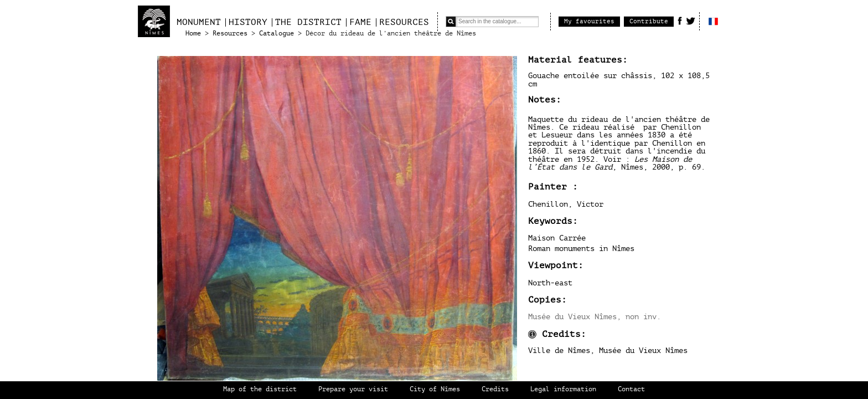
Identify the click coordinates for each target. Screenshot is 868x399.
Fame (360, 22)
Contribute (649, 21)
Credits (495, 389)
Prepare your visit (353, 389)
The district (308, 22)
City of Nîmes (435, 389)
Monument (199, 22)
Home (193, 34)
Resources (404, 22)
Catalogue (277, 34)
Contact (631, 389)
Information (532, 334)
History (248, 22)
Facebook (680, 21)
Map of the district (260, 389)
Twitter (691, 21)
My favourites (589, 21)
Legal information (563, 389)
